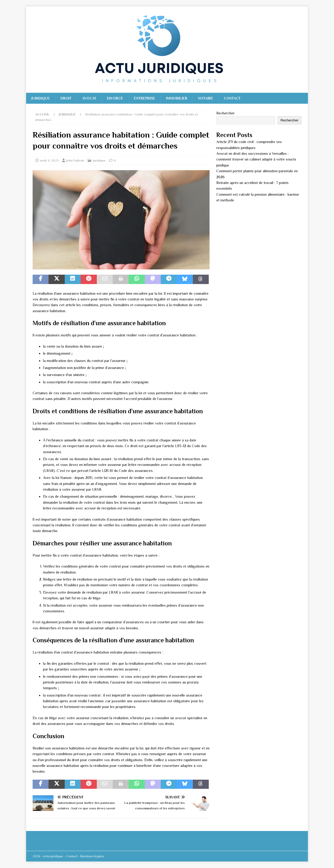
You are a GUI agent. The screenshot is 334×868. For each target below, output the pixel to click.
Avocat (89, 98)
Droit (66, 98)
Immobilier (177, 98)
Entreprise (145, 98)
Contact (232, 98)
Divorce (115, 98)
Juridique (41, 98)
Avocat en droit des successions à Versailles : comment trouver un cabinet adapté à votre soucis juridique (256, 159)
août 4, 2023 (49, 160)
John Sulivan (75, 160)
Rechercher (225, 113)
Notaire (206, 98)
